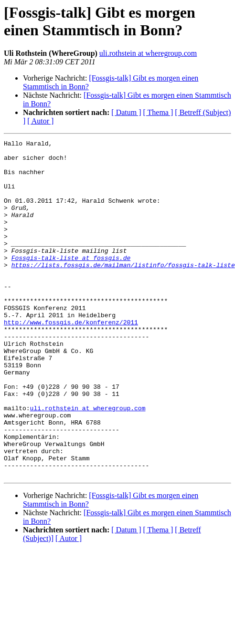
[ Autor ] (40, 121)
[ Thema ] (158, 112)
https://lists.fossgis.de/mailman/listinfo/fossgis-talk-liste (123, 291)
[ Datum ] (126, 112)
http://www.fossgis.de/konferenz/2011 (71, 359)
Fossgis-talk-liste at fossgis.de (71, 282)
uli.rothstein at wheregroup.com (148, 53)
